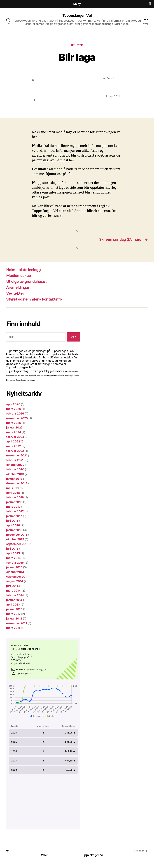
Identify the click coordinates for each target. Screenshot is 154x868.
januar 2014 (14, 600)
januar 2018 (14, 502)
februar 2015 (15, 563)
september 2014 (17, 577)
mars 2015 (13, 558)
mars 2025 (14, 423)
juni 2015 (12, 549)
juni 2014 (12, 586)
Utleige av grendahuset (26, 281)
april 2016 (13, 525)
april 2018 (13, 493)
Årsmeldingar (18, 287)
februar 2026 (15, 413)
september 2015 (17, 544)
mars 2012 (13, 614)
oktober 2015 (15, 539)
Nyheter (77, 45)
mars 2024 (14, 432)
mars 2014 (13, 591)
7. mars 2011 (113, 96)
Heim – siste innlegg (23, 270)
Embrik (111, 78)
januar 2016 (14, 530)
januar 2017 (14, 516)
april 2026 (13, 404)
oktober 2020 (15, 465)
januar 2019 (14, 479)
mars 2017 (13, 507)
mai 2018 (12, 488)
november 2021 (17, 455)
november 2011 (17, 623)
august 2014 (15, 581)
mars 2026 (14, 409)
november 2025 (17, 418)
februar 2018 (15, 497)
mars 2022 (14, 446)
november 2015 (17, 535)
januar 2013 (14, 609)
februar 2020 (15, 469)
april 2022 (13, 441)
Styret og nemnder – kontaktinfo (34, 299)
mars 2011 (13, 628)
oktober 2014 (15, 572)
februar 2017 (15, 511)
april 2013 (13, 605)
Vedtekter (15, 293)
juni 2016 (12, 521)
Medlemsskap (19, 276)
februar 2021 (15, 460)
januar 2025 (14, 427)
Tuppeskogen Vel (77, 16)
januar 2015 (14, 567)
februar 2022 (15, 451)
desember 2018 (17, 483)
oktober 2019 (15, 474)
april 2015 (13, 553)
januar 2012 (14, 619)
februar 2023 (15, 437)
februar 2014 (15, 595)
